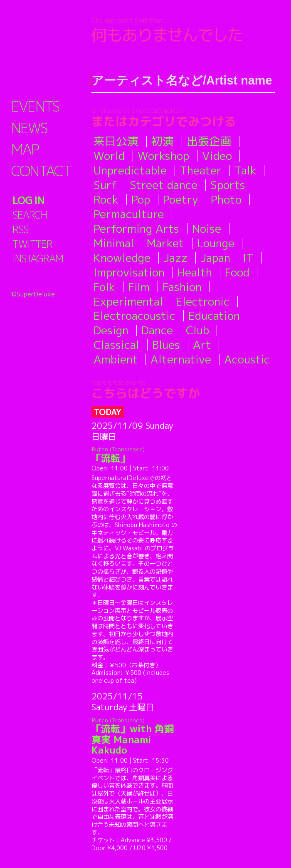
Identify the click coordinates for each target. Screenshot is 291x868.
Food (237, 272)
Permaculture (129, 214)
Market (165, 243)
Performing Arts (136, 229)
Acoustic (247, 359)
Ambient (116, 359)
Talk (245, 170)
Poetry (181, 199)
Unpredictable (130, 170)
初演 (163, 141)
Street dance (164, 185)
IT (248, 258)
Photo (226, 199)
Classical (116, 345)
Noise (207, 229)
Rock (106, 199)
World (109, 156)
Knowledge (122, 258)
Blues (166, 345)
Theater (201, 170)
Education (214, 316)
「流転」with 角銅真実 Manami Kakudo (135, 736)
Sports (228, 185)
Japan (215, 258)
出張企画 (209, 141)
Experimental (128, 301)
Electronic (203, 301)
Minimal (114, 243)
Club (197, 330)
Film (139, 287)
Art (202, 345)
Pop (141, 199)
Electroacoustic (134, 316)
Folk (104, 287)
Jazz (175, 258)
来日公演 (116, 141)
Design (111, 330)
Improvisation (129, 272)
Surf (105, 185)
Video (217, 156)
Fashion (182, 287)
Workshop (163, 156)
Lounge (216, 243)
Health (195, 272)
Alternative (181, 359)
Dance (157, 330)
